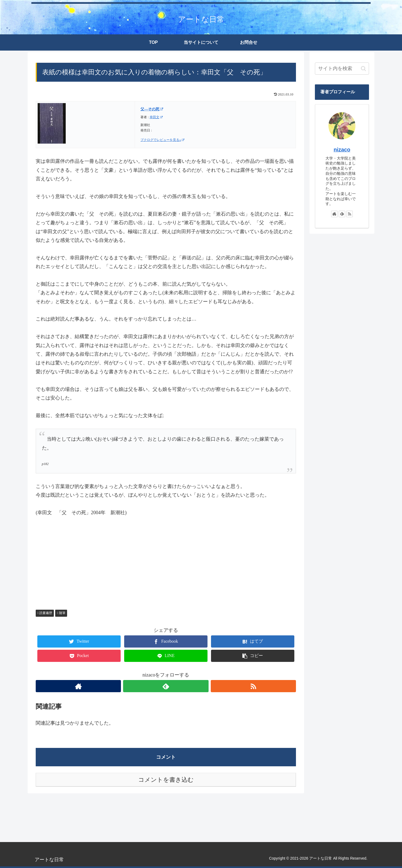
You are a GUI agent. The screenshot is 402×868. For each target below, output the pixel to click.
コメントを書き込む (166, 780)
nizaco (342, 150)
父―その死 (152, 109)
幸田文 (156, 117)
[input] (342, 69)
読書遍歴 (45, 613)
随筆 (61, 613)
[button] (363, 69)
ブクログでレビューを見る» (162, 140)
